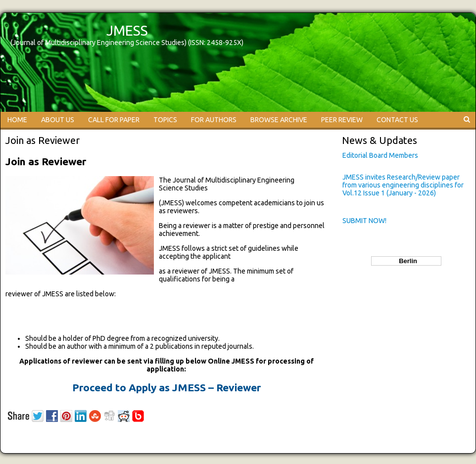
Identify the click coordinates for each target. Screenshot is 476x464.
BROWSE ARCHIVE (279, 120)
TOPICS (165, 120)
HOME (17, 120)
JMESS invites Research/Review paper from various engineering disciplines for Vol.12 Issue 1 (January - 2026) (403, 185)
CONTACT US (397, 120)
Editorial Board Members (380, 155)
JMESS (127, 30)
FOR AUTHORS (214, 120)
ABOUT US (58, 120)
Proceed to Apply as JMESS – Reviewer (167, 387)
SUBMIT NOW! (364, 221)
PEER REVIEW (342, 120)
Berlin (406, 261)
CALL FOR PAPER (114, 120)
